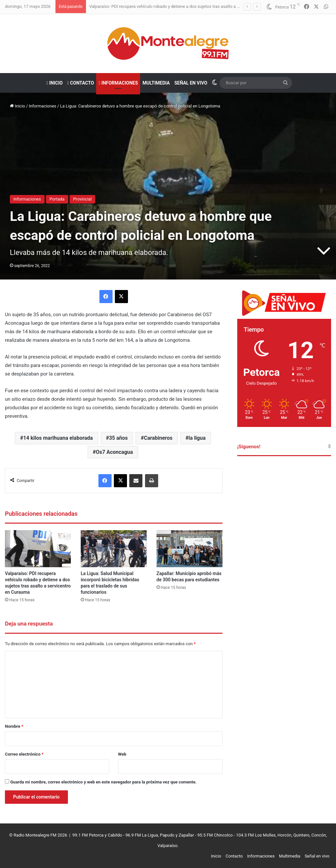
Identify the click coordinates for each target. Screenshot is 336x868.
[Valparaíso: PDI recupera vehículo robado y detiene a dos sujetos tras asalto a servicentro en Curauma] (38, 549)
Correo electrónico (24, 754)
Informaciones (118, 83)
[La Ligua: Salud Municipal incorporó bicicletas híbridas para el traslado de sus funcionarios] (114, 549)
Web (122, 754)
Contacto (81, 83)
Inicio (54, 83)
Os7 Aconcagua (114, 452)
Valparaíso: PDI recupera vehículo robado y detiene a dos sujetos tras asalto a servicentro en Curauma (186, 6)
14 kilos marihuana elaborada (58, 438)
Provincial (83, 199)
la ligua (197, 438)
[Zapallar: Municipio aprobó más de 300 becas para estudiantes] (189, 549)
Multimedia (156, 83)
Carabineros (158, 438)
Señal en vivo (191, 83)
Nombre (14, 726)
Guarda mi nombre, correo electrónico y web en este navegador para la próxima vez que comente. (103, 782)
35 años (118, 438)
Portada (57, 199)
